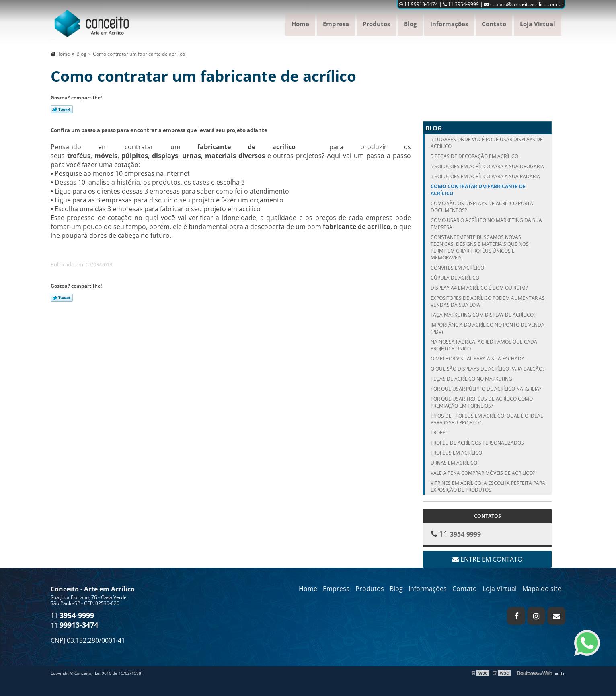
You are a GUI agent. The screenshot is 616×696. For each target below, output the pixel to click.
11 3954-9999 (461, 4)
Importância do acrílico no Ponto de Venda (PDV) (488, 328)
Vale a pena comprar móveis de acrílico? (483, 473)
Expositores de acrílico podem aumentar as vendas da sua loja (488, 301)
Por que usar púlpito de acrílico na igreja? (486, 389)
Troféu (440, 433)
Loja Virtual (538, 24)
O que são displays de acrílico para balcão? (488, 369)
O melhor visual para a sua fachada (478, 359)
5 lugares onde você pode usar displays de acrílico (487, 143)
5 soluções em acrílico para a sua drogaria (487, 166)
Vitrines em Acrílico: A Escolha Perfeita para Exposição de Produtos (488, 486)
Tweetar (62, 109)
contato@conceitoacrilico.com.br (524, 4)
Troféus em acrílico (456, 453)
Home (300, 24)
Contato (494, 24)
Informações (449, 24)
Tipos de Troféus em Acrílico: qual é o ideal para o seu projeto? (487, 419)
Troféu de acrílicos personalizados (477, 443)
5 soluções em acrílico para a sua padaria (485, 176)
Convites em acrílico (457, 268)
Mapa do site (542, 589)
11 (72, 616)
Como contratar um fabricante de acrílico (478, 190)
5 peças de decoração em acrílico (474, 156)
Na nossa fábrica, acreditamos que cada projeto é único (484, 345)
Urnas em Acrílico (454, 463)
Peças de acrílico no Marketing (471, 379)
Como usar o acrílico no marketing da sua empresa (486, 224)
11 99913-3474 (418, 4)
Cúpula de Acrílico (455, 278)
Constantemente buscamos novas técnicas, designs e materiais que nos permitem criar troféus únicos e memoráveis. (480, 247)
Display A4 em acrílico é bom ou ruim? (479, 288)
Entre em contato (487, 559)
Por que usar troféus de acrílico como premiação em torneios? (482, 402)
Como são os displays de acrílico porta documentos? (482, 207)
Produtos (376, 24)
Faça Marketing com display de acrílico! (483, 315)
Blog (410, 24)
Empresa (336, 24)
